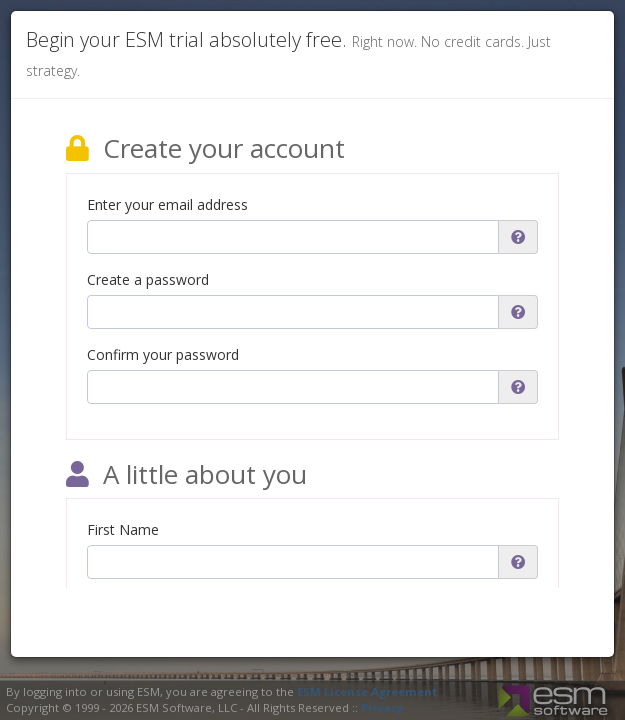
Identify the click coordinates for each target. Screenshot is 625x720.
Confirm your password (163, 354)
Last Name (123, 604)
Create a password (148, 279)
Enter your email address (167, 204)
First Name (123, 529)
